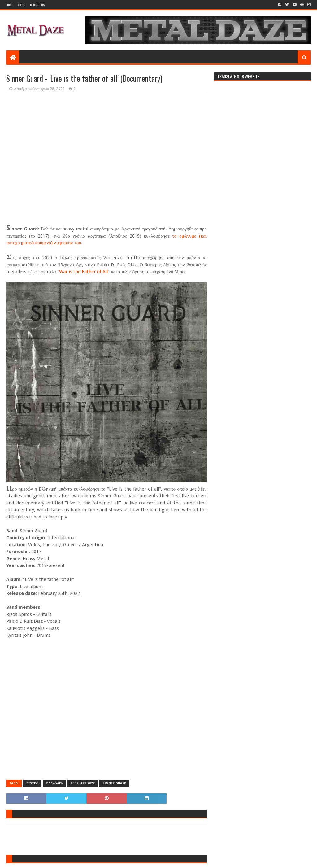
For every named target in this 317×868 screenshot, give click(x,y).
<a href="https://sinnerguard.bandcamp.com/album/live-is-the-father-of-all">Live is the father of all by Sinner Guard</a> (106, 709)
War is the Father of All (83, 272)
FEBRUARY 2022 (83, 783)
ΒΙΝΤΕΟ (32, 783)
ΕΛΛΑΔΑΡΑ (54, 783)
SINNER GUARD (114, 783)
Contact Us (37, 5)
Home (10, 5)
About (22, 5)
